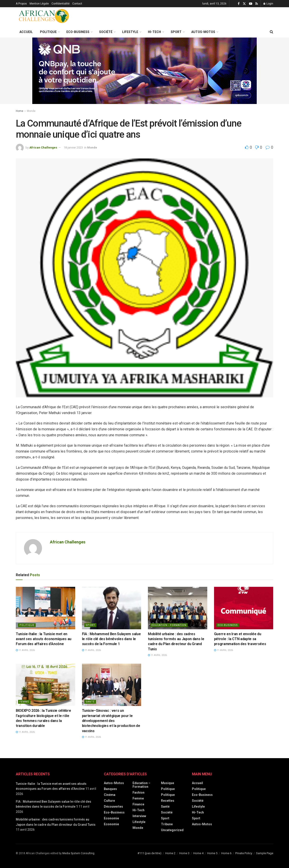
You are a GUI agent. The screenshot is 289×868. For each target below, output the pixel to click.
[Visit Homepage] (44, 17)
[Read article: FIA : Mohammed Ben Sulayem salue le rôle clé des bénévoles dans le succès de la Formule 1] (112, 608)
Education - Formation (169, 625)
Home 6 (226, 853)
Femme (24, 702)
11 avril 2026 (25, 650)
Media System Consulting (78, 853)
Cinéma (110, 795)
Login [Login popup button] (268, 4)
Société (106, 32)
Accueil (26, 32)
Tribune (167, 824)
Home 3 (184, 853)
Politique (48, 32)
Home (20, 111)
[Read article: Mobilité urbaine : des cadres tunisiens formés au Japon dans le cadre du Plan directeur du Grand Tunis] (178, 608)
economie (111, 824)
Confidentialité (61, 4)
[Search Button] (272, 32)
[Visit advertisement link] (144, 71)
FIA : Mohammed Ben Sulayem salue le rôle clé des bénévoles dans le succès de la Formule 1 (111, 639)
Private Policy (244, 853)
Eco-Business (78, 32)
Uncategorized (172, 830)
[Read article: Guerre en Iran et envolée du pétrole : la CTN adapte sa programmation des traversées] (244, 608)
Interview (139, 816)
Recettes (168, 801)
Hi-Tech (154, 32)
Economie (111, 818)
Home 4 (198, 853)
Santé (90, 702)
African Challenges (43, 147)
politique (27, 625)
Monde (31, 111)
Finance (138, 804)
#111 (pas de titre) (149, 853)
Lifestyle (130, 32)
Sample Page (265, 853)
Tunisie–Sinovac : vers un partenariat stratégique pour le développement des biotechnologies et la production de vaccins (111, 721)
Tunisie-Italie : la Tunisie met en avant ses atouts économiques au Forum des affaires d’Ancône (44, 639)
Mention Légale (39, 4)
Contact (77, 4)
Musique (168, 783)
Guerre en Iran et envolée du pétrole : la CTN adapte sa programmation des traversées (240, 639)
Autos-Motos (203, 32)
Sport (176, 32)
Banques (110, 789)
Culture (109, 801)
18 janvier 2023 (73, 147)
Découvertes (113, 807)
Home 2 (170, 853)
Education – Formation (141, 785)
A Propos (21, 4)
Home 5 (212, 853)
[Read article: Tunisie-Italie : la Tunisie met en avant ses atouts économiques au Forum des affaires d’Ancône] (45, 608)
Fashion (139, 793)
